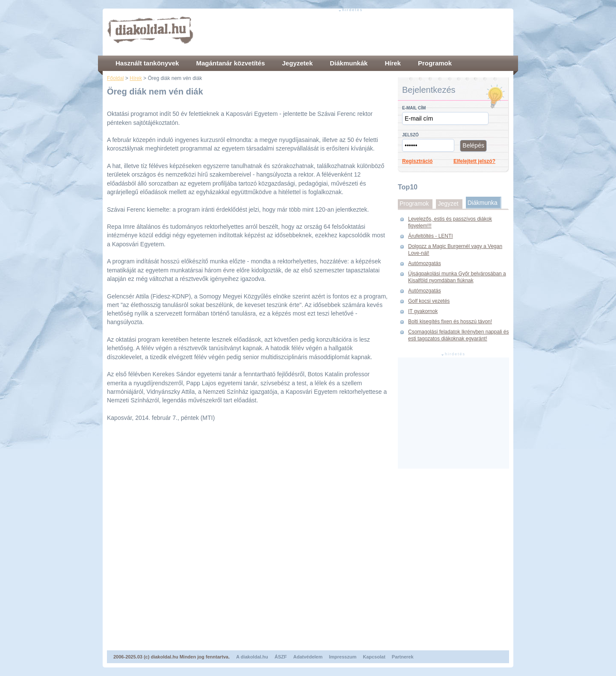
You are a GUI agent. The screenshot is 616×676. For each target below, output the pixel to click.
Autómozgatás (425, 263)
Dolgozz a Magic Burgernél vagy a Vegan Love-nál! (455, 250)
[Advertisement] (353, 32)
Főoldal (115, 78)
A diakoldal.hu (252, 657)
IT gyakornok (423, 311)
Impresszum (343, 657)
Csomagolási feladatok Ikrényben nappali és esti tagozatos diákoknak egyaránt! (458, 335)
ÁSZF (281, 657)
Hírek (136, 78)
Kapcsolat (374, 657)
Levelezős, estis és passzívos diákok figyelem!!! (450, 222)
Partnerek (403, 657)
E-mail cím (414, 108)
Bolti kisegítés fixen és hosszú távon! (450, 322)
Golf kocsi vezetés (429, 301)
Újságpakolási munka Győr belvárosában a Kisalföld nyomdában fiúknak (457, 277)
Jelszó (410, 135)
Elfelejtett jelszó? (474, 161)
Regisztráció (417, 161)
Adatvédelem (308, 657)
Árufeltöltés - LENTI (431, 236)
